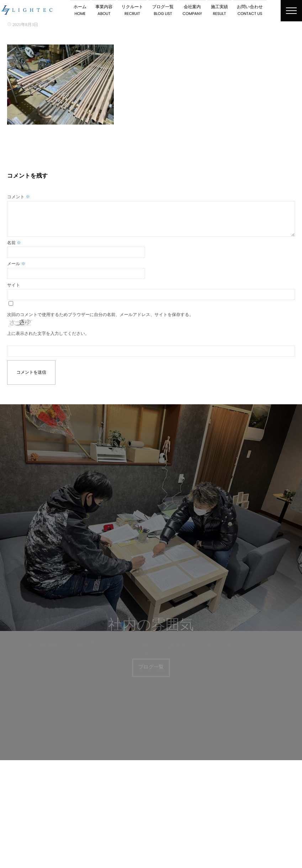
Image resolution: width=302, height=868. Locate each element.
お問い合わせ (250, 10)
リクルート (132, 10)
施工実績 (219, 10)
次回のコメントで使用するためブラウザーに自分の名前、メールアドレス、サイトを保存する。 (100, 315)
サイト (14, 285)
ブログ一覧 (163, 10)
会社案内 (192, 10)
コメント (18, 197)
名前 (14, 243)
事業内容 (104, 10)
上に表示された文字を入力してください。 (48, 333)
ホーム (80, 10)
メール (16, 264)
